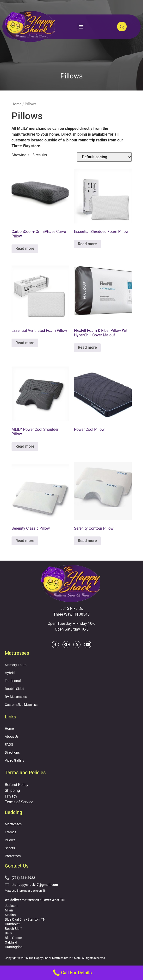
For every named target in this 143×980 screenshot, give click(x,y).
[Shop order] (104, 157)
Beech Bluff (13, 929)
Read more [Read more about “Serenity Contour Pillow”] (87, 541)
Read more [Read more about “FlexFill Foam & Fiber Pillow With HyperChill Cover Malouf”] (87, 347)
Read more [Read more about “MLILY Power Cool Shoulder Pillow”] (25, 446)
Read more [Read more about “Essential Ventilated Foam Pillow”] (25, 343)
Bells (8, 933)
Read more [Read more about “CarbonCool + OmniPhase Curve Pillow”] (25, 248)
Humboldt (12, 924)
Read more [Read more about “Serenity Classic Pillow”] (25, 541)
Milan (9, 910)
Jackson (11, 906)
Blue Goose (13, 938)
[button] (81, 27)
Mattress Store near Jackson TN (26, 891)
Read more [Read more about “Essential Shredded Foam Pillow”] (87, 244)
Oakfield (11, 942)
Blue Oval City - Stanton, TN (25, 919)
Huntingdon (14, 947)
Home (16, 104)
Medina (10, 915)
